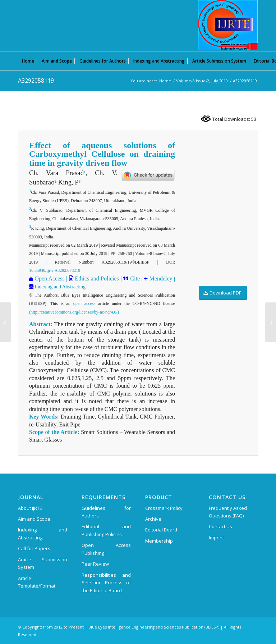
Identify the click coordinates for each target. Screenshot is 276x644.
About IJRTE (30, 508)
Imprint (216, 538)
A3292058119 (36, 81)
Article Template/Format (37, 582)
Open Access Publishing (106, 549)
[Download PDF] (223, 293)
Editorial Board (161, 530)
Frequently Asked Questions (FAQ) (228, 512)
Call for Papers (34, 548)
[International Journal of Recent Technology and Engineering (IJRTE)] (228, 25)
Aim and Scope (34, 519)
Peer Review (95, 564)
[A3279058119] (6, 322)
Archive (153, 519)
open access (84, 303)
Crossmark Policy (164, 508)
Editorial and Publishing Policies (106, 530)
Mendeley (160, 278)
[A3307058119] (270, 322)
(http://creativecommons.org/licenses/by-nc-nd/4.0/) (74, 312)
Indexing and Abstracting (59, 287)
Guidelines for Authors (106, 512)
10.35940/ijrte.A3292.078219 (55, 270)
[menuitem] (28, 61)
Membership (159, 541)
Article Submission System (43, 563)
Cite (135, 278)
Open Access (49, 278)
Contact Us (220, 526)
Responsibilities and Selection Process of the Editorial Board (106, 583)
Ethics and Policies (96, 278)
